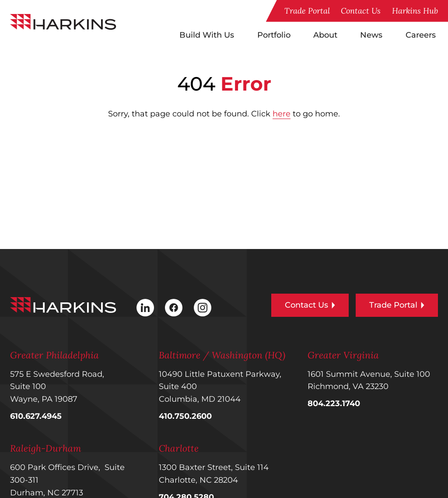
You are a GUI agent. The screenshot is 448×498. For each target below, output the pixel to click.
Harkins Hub (415, 11)
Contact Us (361, 11)
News (371, 35)
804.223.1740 (334, 403)
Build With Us (207, 35)
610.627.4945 (36, 416)
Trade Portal (307, 11)
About (325, 35)
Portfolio (274, 35)
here (282, 114)
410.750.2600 (185, 416)
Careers (421, 35)
